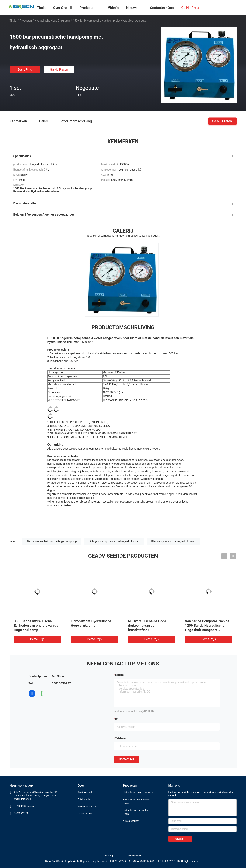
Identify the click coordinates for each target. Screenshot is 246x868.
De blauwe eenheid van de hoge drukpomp (52, 541)
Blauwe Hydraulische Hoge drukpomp (173, 541)
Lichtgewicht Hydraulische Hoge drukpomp (114, 541)
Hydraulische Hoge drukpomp (52, 21)
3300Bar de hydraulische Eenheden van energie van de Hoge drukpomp (36, 625)
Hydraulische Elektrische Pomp (135, 812)
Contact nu (126, 759)
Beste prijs (25, 70)
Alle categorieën (131, 821)
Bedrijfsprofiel (85, 792)
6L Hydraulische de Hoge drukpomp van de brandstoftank (147, 625)
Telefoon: (121, 738)
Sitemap (109, 856)
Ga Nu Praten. (59, 70)
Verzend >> (180, 839)
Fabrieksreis (84, 799)
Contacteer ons (85, 814)
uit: (117, 719)
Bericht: (120, 675)
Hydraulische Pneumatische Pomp (137, 801)
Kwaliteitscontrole (87, 806)
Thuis (13, 21)
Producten (26, 21)
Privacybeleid (134, 856)
